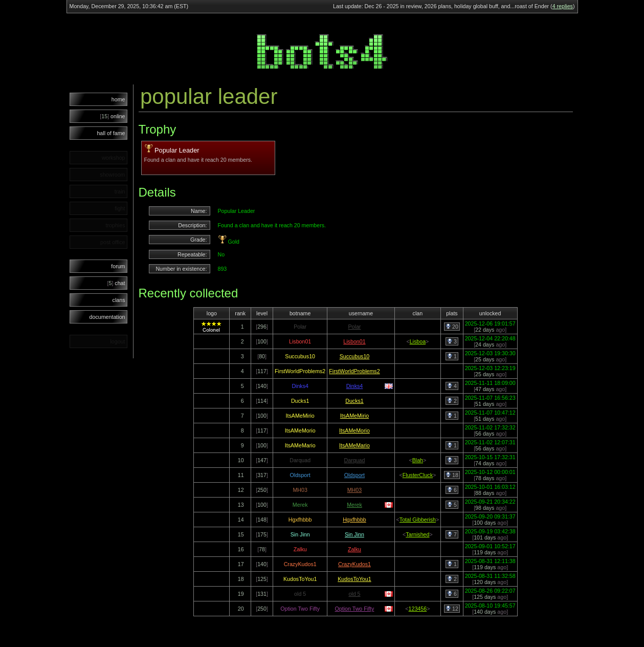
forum (118, 266)
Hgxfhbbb (354, 520)
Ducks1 (354, 401)
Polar (355, 327)
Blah (418, 460)
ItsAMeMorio (354, 430)
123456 (418, 609)
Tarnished (417, 534)
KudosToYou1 (354, 579)
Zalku (354, 549)
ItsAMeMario (354, 445)
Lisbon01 (354, 341)
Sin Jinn (354, 534)
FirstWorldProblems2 (354, 371)
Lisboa (418, 341)
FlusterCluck (418, 475)
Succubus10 (355, 356)
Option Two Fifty (355, 609)
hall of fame (111, 133)
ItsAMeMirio (354, 416)
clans (119, 300)
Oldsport (354, 475)
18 (452, 475)
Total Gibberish (418, 520)
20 (452, 327)
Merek (354, 505)
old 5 (354, 594)
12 (452, 609)
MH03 (354, 490)
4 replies (563, 6)
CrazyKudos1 (354, 564)
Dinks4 (355, 386)
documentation (107, 317)
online (112, 116)
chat (116, 283)
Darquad (355, 460)
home (118, 99)
